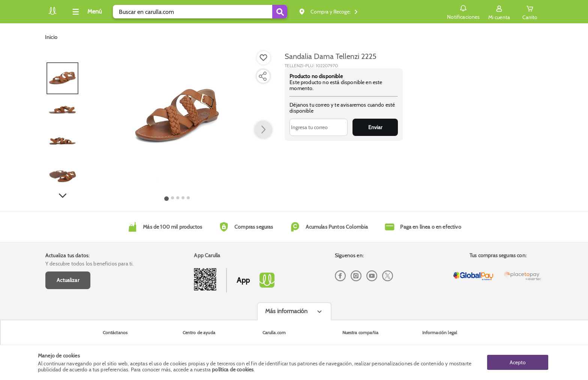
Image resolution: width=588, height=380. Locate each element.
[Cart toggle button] (530, 12)
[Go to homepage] (51, 37)
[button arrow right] (263, 130)
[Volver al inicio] (52, 14)
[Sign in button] (499, 12)
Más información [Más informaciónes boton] (286, 311)
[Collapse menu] (86, 12)
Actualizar (68, 280)
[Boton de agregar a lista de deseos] (264, 58)
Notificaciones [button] (463, 11)
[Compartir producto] (262, 76)
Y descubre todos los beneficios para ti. (89, 264)
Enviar (375, 127)
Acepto (518, 362)
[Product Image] (177, 117)
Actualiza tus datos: (67, 255)
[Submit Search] (280, 12)
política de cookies (233, 369)
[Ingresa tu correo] (319, 127)
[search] (200, 12)
